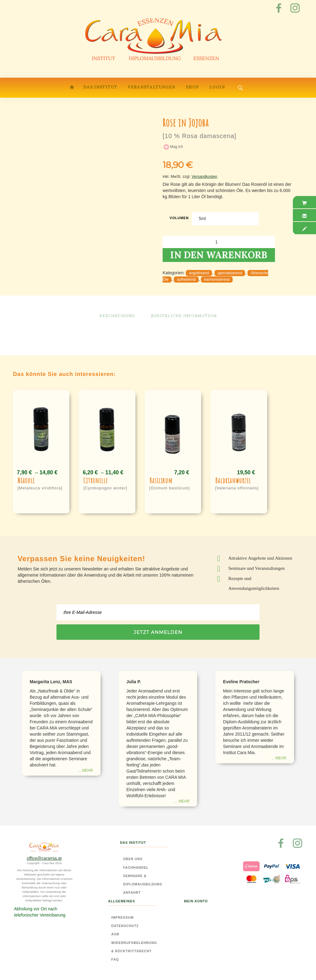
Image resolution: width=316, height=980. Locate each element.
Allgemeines (122, 901)
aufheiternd (186, 280)
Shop (192, 87)
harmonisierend (217, 280)
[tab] (304, 203)
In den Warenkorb (219, 255)
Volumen (179, 218)
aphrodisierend (230, 273)
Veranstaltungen (151, 87)
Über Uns (133, 859)
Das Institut (100, 87)
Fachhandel (136, 868)
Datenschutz (125, 926)
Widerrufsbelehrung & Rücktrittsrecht (134, 947)
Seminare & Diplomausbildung (143, 880)
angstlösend (199, 273)
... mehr (85, 770)
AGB (115, 934)
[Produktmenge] (219, 242)
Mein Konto (196, 901)
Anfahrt (132, 892)
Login (217, 87)
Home (72, 88)
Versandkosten (204, 177)
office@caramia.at (44, 858)
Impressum (123, 917)
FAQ (115, 959)
